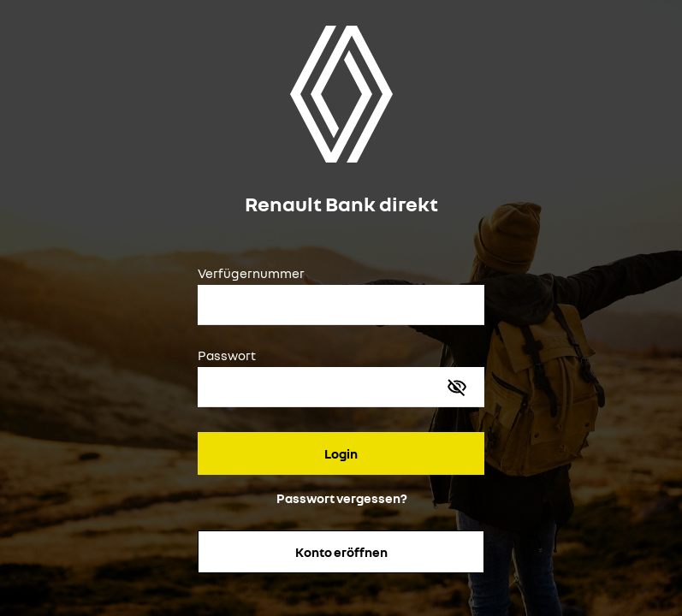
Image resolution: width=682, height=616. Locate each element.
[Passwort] (324, 389)
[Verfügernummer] (341, 307)
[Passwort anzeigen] (457, 387)
